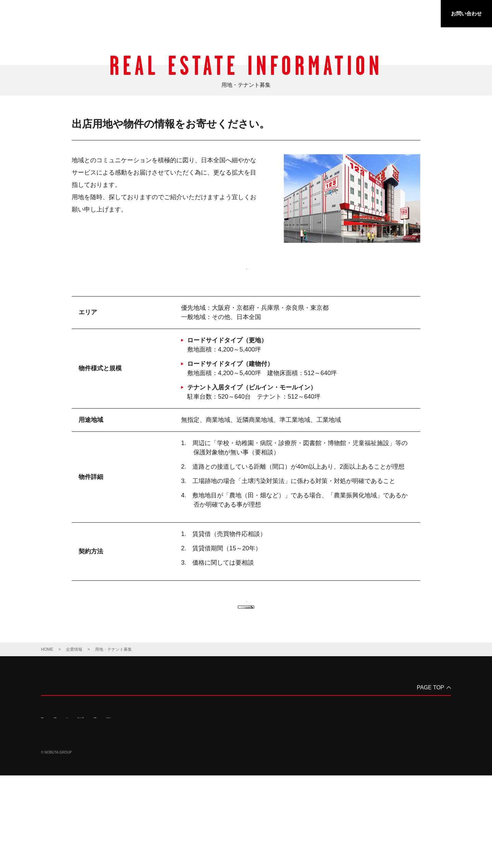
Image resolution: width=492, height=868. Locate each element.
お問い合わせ (466, 13)
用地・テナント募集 (365, 15)
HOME (47, 742)
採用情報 (414, 15)
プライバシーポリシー (61, 828)
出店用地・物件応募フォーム (246, 282)
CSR (320, 15)
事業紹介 (252, 15)
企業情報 (289, 15)
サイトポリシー (105, 828)
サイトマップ (140, 828)
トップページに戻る (246, 693)
